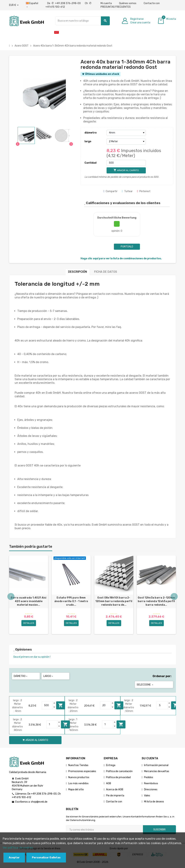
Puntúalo (127, 247)
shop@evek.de (39, 802)
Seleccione (145, 685)
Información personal (156, 766)
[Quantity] (47, 706)
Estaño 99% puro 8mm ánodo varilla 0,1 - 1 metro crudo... (71, 601)
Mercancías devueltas (157, 772)
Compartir (111, 191)
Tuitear (127, 191)
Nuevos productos (79, 778)
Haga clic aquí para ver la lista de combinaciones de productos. (121, 259)
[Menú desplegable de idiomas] (32, 5)
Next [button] (174, 597)
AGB (109, 784)
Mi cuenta (106, 3)
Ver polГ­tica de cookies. (18, 848)
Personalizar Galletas (46, 858)
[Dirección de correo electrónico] (104, 830)
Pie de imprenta (115, 796)
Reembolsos (151, 784)
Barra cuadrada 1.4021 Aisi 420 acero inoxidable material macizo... (29, 601)
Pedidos (149, 778)
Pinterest (144, 191)
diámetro (91, 133)
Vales (147, 796)
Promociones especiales (82, 772)
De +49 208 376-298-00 (64, 3)
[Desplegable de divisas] (14, 5)
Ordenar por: (162, 677)
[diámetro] (126, 133)
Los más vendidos (78, 784)
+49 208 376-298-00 (44, 794)
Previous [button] (11, 597)
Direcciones (151, 790)
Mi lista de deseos (154, 802)
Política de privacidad (118, 778)
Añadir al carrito (61, 706)
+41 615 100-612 (21, 798)
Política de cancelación (119, 772)
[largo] (126, 142)
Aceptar (14, 858)
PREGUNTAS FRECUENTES (116, 7)
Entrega (111, 766)
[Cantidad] (126, 163)
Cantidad (90, 163)
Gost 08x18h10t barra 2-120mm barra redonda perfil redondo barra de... (114, 601)
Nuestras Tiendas (78, 766)
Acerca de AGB (115, 790)
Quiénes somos (128, 3)
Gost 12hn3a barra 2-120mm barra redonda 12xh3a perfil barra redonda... (156, 601)
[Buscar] (83, 21)
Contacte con (152, 3)
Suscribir (159, 830)
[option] (29, 595)
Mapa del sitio (76, 790)
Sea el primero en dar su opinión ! (32, 657)
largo (88, 141)
